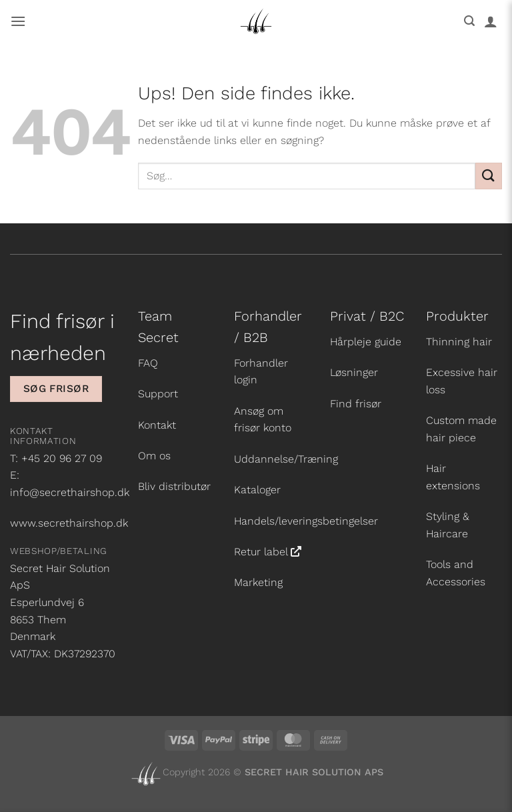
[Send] (489, 176)
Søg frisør (56, 389)
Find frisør (356, 404)
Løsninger (354, 372)
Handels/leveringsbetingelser (306, 521)
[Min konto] (491, 21)
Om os (154, 456)
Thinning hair (459, 342)
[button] (18, 21)
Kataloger (257, 490)
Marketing (258, 582)
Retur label (261, 552)
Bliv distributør (174, 486)
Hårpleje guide (366, 342)
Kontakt (157, 425)
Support (158, 394)
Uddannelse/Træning (286, 459)
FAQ (148, 363)
